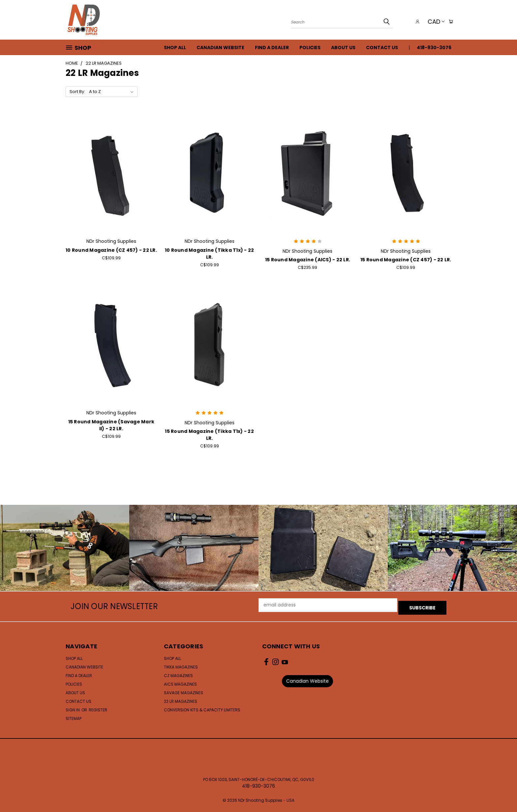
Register (98, 707)
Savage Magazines (183, 690)
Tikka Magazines (181, 664)
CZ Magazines (178, 673)
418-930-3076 (434, 48)
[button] (307, 679)
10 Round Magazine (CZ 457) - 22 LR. (111, 250)
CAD (433, 22)
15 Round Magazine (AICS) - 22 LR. (308, 260)
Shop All (175, 48)
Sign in (73, 707)
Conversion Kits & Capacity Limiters (202, 707)
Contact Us (382, 48)
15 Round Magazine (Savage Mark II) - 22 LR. (111, 425)
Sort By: (77, 92)
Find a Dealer (272, 48)
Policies (310, 48)
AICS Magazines (180, 682)
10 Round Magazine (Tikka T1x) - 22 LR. (210, 254)
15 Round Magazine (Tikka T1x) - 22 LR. (209, 435)
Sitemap (74, 716)
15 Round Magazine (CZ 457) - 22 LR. (406, 260)
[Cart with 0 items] (450, 21)
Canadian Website (220, 48)
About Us (343, 48)
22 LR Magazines (181, 699)
